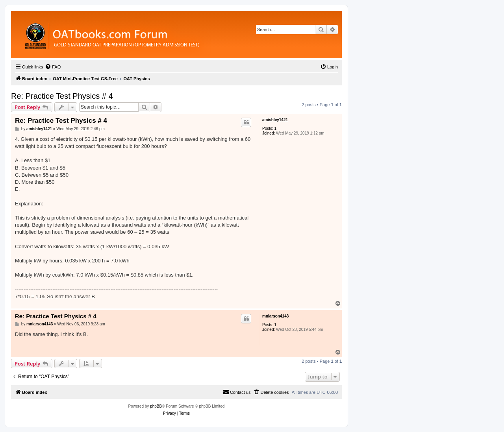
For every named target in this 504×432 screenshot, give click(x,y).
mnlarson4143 (275, 316)
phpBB (156, 406)
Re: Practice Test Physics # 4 (62, 96)
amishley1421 (275, 120)
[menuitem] (53, 67)
